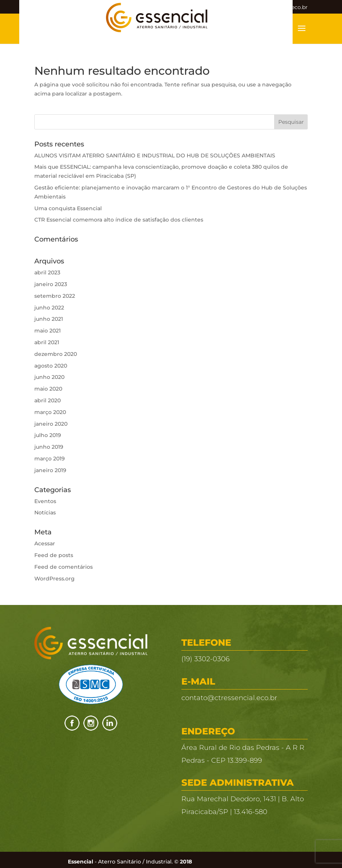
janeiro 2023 (51, 284)
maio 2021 (48, 331)
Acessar (45, 543)
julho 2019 (48, 435)
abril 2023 (47, 272)
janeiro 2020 (51, 424)
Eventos (45, 501)
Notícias (45, 512)
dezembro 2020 (56, 354)
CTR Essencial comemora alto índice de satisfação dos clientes (119, 220)
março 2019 (50, 459)
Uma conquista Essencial (68, 208)
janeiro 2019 (50, 470)
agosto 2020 (51, 366)
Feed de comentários (64, 567)
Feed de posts (54, 555)
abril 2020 (48, 400)
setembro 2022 (55, 296)
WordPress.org (54, 579)
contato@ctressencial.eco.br (229, 698)
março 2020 (50, 412)
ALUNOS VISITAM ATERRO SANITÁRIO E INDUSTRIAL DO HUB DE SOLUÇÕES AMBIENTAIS (155, 155)
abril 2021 (47, 342)
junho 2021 (49, 319)
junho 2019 (49, 447)
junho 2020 (49, 377)
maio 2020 (48, 389)
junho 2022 (49, 308)
